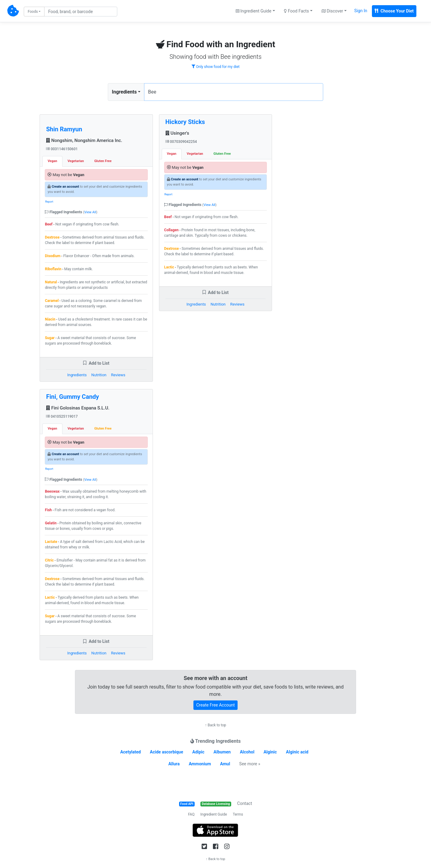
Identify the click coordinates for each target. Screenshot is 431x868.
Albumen (222, 752)
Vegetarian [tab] (76, 161)
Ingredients (124, 92)
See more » (250, 764)
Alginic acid (297, 752)
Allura (174, 764)
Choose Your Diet (394, 11)
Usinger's (177, 133)
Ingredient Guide (214, 814)
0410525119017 (62, 416)
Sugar (50, 338)
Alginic (270, 752)
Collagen (171, 230)
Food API (187, 804)
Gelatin (51, 523)
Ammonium (200, 764)
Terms (238, 814)
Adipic (198, 752)
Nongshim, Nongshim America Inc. (84, 140)
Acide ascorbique (166, 752)
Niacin (50, 319)
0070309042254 (181, 142)
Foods (33, 12)
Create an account (65, 187)
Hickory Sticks (185, 122)
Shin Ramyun (64, 129)
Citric (49, 560)
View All (90, 212)
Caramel (52, 301)
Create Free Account (215, 705)
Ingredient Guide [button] (254, 11)
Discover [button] (332, 11)
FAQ (191, 814)
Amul (225, 764)
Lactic (50, 597)
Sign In (361, 11)
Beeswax (52, 491)
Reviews (118, 375)
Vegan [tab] (52, 161)
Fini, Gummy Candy (72, 397)
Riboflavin (53, 269)
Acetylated (131, 752)
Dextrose (52, 237)
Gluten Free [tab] (103, 161)
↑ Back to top (215, 725)
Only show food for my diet (216, 67)
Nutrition (99, 375)
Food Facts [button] (296, 11)
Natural (51, 282)
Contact (245, 803)
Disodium (53, 256)
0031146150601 (62, 149)
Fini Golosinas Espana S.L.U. (78, 408)
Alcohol (247, 752)
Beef (49, 224)
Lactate (51, 542)
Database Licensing (216, 804)
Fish (48, 510)
